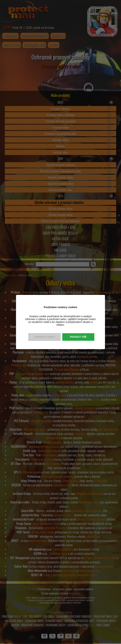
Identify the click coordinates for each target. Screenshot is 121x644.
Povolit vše (78, 337)
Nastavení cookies (44, 337)
